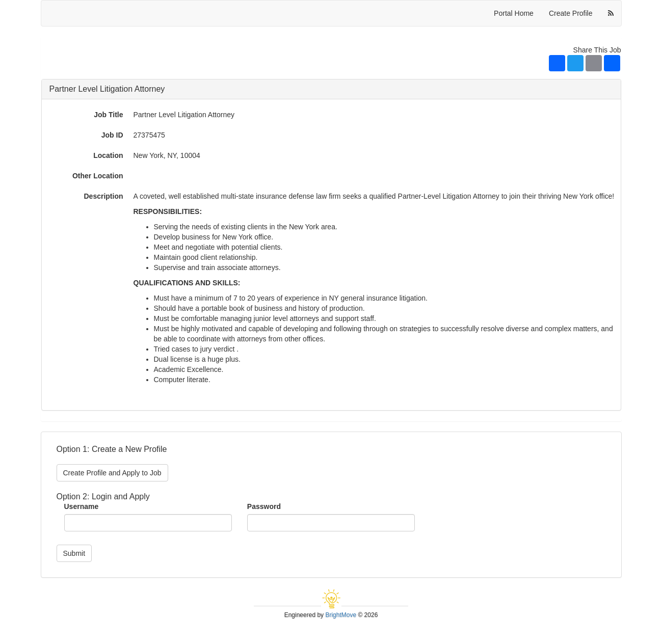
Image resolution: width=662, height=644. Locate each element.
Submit (74, 553)
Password (264, 506)
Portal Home (514, 13)
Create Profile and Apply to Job (112, 473)
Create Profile (571, 13)
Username (82, 506)
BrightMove (341, 615)
